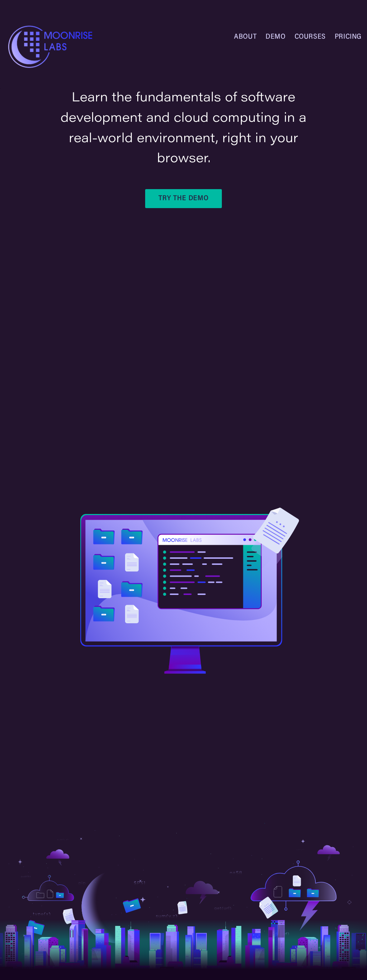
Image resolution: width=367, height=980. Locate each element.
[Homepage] (54, 47)
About (245, 37)
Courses (310, 37)
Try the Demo (183, 198)
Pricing (348, 37)
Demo (275, 37)
